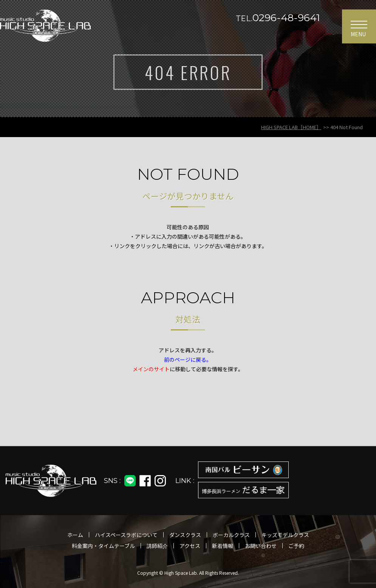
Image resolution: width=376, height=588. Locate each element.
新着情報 (223, 546)
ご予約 (296, 546)
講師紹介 (157, 546)
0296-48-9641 (278, 18)
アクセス (190, 546)
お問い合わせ (261, 546)
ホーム (75, 535)
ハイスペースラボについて (126, 535)
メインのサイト (151, 369)
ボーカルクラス (231, 535)
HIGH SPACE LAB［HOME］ (291, 127)
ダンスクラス (185, 535)
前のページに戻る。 (188, 360)
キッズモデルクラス (285, 535)
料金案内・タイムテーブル (103, 546)
